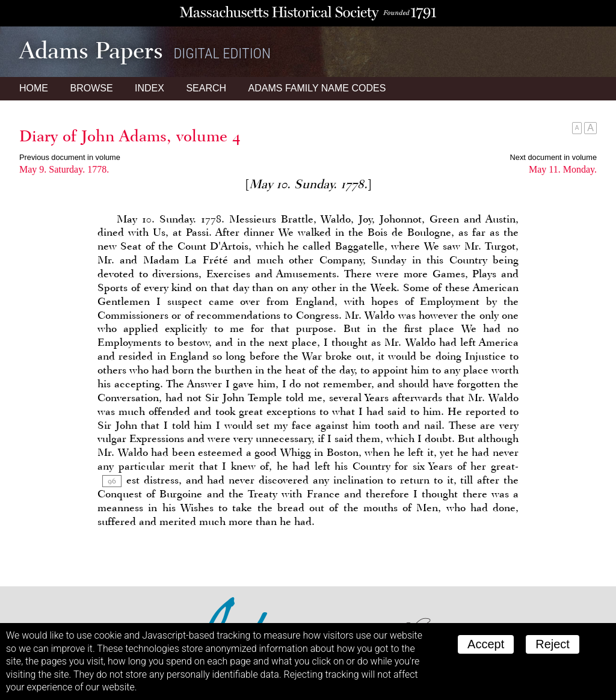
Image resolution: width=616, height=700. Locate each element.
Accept (486, 644)
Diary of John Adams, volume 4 (130, 136)
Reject (553, 644)
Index (149, 88)
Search (206, 88)
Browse (91, 88)
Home (34, 88)
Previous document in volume (70, 157)
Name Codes (317, 88)
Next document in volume (553, 157)
